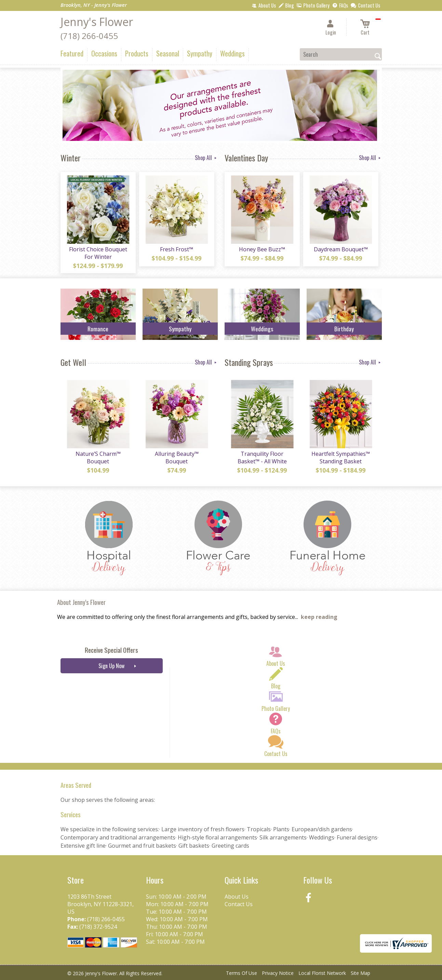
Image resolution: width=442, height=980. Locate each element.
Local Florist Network (322, 973)
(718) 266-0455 (89, 36)
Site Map (360, 973)
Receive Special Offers (111, 650)
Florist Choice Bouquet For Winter (98, 253)
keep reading (319, 617)
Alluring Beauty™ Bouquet (177, 458)
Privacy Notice (278, 973)
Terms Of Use (242, 973)
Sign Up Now (111, 666)
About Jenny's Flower (81, 602)
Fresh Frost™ (177, 249)
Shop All (206, 158)
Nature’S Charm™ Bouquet (98, 458)
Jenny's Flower (97, 22)
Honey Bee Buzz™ (262, 249)
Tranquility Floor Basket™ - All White (262, 458)
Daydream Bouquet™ (341, 249)
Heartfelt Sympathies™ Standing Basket (341, 458)
